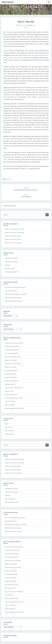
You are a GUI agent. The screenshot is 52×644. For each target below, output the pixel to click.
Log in (7, 424)
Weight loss (8, 360)
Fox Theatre (18, 58)
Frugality (7, 377)
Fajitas (7, 405)
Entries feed (8, 427)
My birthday (8, 381)
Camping (7, 374)
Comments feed (10, 431)
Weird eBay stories (10, 364)
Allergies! (8, 265)
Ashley (34, 25)
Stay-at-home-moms (11, 388)
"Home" (7, 401)
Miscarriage (8, 371)
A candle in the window (17, 229)
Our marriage (9, 353)
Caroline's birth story (11, 343)
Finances (7, 367)
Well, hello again (16, 236)
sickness (14, 291)
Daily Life (8, 179)
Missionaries (8, 394)
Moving (7, 384)
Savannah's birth (10, 357)
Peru (6, 391)
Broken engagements (11, 408)
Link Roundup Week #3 (11, 272)
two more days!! (16, 298)
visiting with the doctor (19, 287)
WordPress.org (9, 434)
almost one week (17, 301)
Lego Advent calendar (11, 258)
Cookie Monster (9, 346)
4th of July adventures (11, 398)
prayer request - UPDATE (19, 294)
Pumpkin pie (8, 350)
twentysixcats (7, 2)
